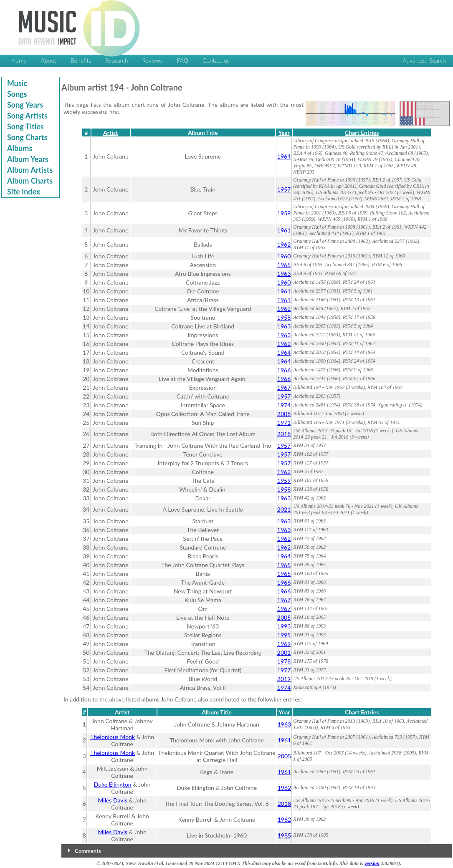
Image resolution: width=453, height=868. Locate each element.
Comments (88, 851)
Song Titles (25, 126)
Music (17, 83)
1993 (284, 626)
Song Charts (27, 137)
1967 (284, 387)
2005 (284, 617)
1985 (284, 835)
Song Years (25, 105)
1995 (284, 635)
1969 (284, 644)
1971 (284, 423)
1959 (284, 213)
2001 (284, 652)
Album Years (28, 159)
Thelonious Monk (113, 737)
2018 (284, 434)
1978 (284, 661)
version (372, 863)
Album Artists (30, 170)
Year (284, 132)
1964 (284, 156)
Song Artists (27, 116)
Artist (110, 132)
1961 (284, 230)
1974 (284, 405)
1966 (284, 370)
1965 (284, 265)
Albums (20, 148)
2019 (284, 679)
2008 (284, 414)
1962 (284, 244)
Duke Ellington (113, 784)
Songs (17, 94)
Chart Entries (362, 132)
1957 (284, 189)
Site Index (24, 192)
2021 (284, 509)
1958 (284, 317)
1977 (284, 670)
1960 (284, 256)
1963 (284, 274)
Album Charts (30, 181)
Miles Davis (113, 800)
